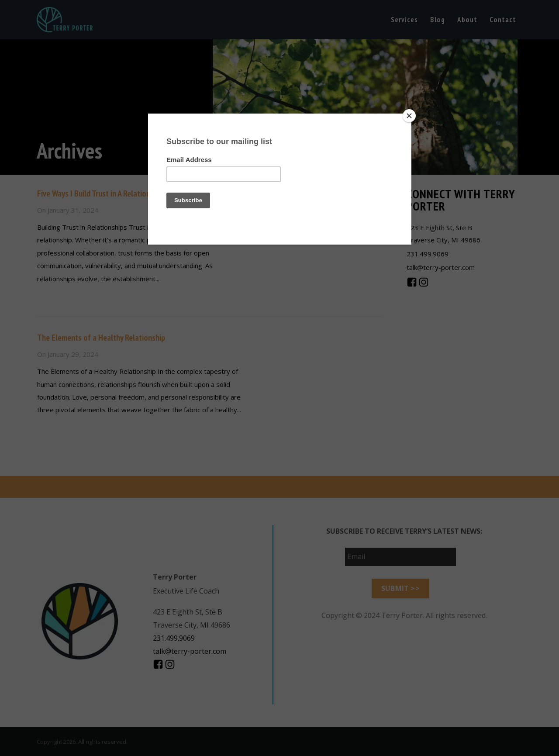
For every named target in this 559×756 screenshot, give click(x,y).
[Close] (409, 116)
